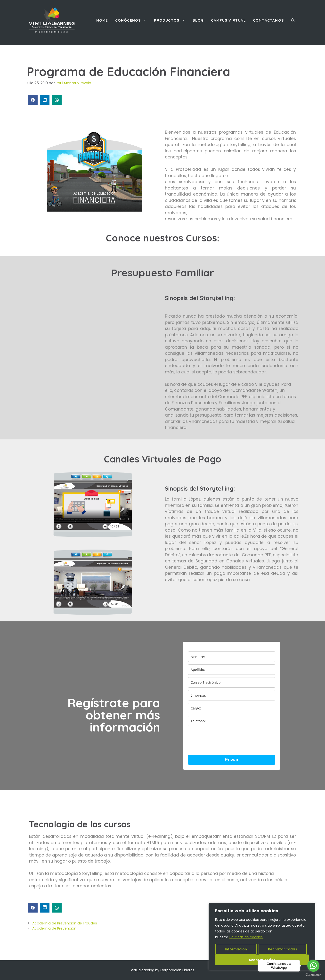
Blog (198, 20)
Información (236, 949)
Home (102, 20)
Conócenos (133, 20)
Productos (171, 20)
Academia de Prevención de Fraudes (65, 923)
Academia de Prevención (54, 928)
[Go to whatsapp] (313, 966)
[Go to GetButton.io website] (313, 975)
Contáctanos (268, 20)
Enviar (232, 760)
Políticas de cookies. (246, 937)
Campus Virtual (228, 20)
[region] (262, 937)
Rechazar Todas (283, 949)
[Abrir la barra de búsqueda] (293, 20)
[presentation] (225, 741)
